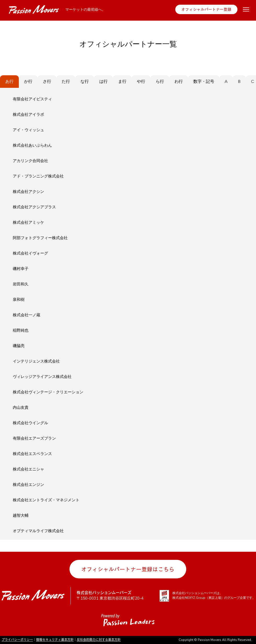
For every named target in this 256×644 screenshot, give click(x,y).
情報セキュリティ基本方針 (55, 640)
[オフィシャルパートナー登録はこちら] (128, 569)
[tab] (9, 82)
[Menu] (246, 9)
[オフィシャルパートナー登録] (206, 9)
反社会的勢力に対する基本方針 (99, 640)
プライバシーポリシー (17, 640)
